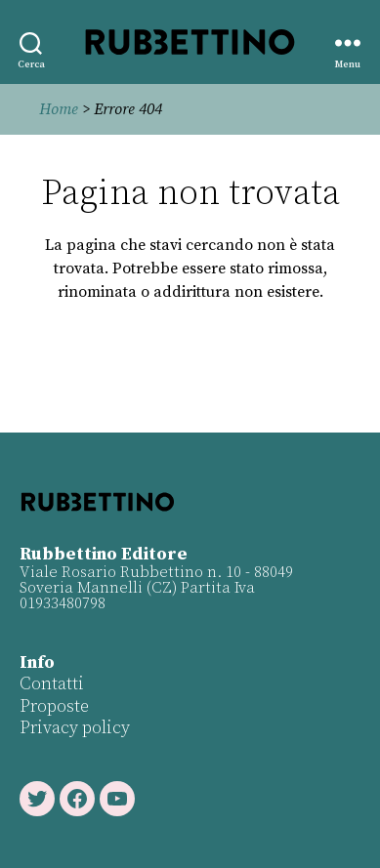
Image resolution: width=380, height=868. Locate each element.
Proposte (54, 706)
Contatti (52, 684)
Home (59, 109)
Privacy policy (75, 728)
